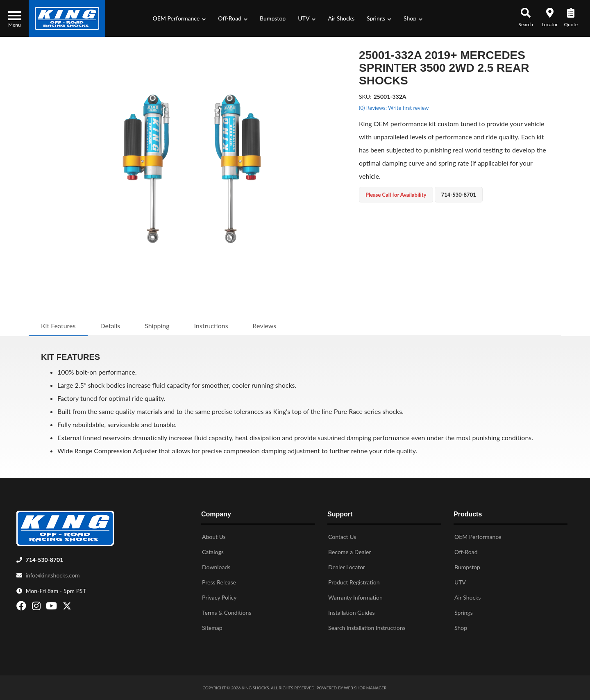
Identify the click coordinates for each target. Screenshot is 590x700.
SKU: (365, 97)
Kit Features (58, 326)
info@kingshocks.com (53, 575)
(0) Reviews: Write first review (394, 108)
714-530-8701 (45, 560)
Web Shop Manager (365, 688)
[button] (179, 18)
